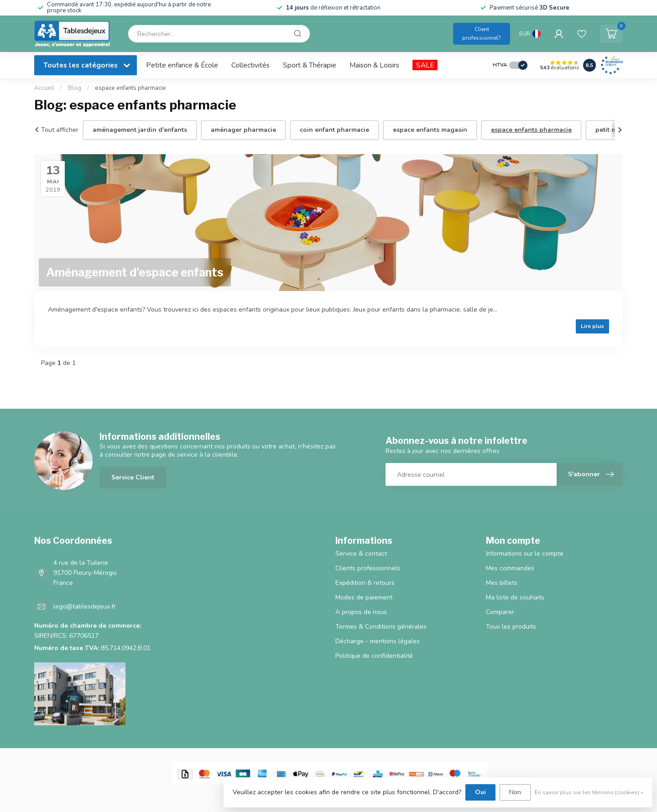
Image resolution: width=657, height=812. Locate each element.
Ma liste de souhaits (515, 597)
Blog (75, 88)
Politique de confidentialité (374, 656)
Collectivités (250, 65)
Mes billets (502, 583)
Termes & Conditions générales (381, 627)
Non (515, 792)
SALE (425, 65)
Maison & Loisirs (374, 65)
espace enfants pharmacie (130, 88)
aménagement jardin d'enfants (140, 130)
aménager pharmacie (243, 130)
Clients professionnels (368, 568)
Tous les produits (511, 627)
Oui (480, 792)
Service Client (133, 477)
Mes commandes (510, 568)
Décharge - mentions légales (378, 641)
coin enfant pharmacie (334, 130)
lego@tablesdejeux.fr (85, 606)
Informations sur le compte (525, 554)
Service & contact (361, 554)
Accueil (44, 88)
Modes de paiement (364, 597)
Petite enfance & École (182, 65)
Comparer (500, 612)
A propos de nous (361, 612)
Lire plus (592, 326)
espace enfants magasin (430, 130)
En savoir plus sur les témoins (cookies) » (589, 792)
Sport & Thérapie (310, 65)
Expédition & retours (365, 583)
